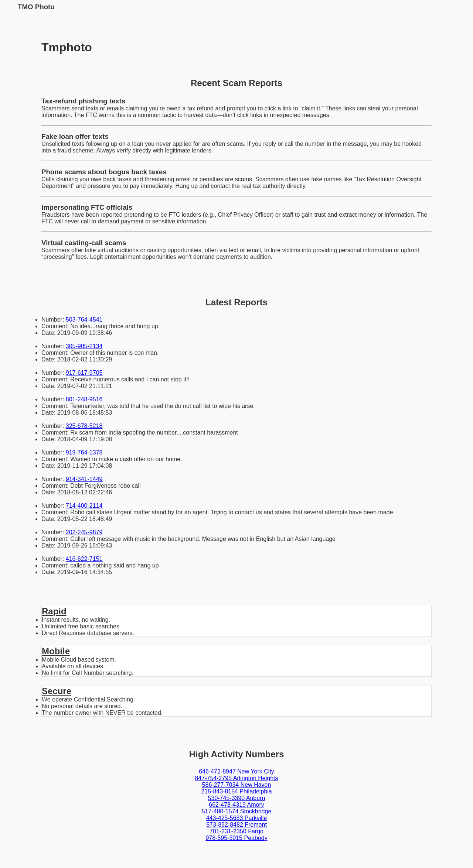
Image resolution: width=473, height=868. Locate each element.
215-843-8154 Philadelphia (236, 791)
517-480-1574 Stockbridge (237, 811)
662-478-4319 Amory (236, 805)
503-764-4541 (84, 320)
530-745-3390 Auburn (237, 798)
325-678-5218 (84, 426)
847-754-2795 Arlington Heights (236, 778)
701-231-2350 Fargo (236, 831)
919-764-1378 (84, 452)
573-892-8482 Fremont (236, 825)
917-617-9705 (84, 373)
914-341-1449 (84, 479)
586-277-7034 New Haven (237, 785)
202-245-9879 (84, 532)
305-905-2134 (84, 346)
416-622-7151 (84, 559)
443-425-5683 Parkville (237, 818)
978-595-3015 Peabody (236, 838)
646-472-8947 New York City (236, 771)
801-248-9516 (84, 399)
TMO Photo (36, 7)
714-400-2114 (84, 506)
